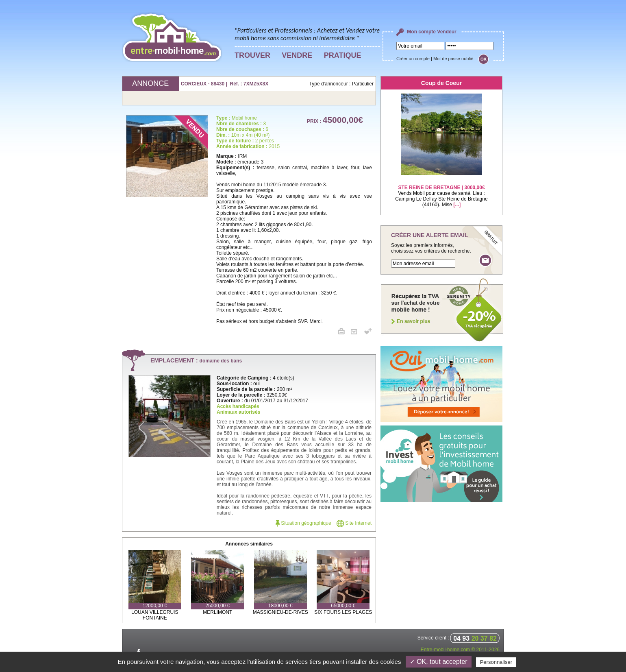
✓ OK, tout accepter (439, 662)
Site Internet (354, 523)
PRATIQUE (343, 55)
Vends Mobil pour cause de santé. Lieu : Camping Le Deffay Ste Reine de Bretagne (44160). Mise (441, 191)
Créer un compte (413, 59)
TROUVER (252, 55)
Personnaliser (496, 662)
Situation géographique (303, 523)
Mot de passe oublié (453, 59)
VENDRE (297, 55)
